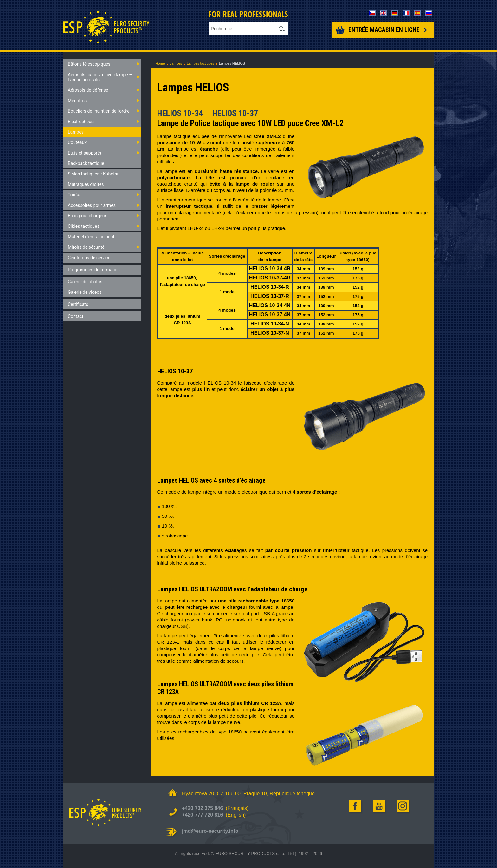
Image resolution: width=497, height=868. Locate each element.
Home (160, 63)
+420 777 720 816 (202, 815)
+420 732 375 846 (202, 808)
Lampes (176, 63)
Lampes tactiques (200, 63)
